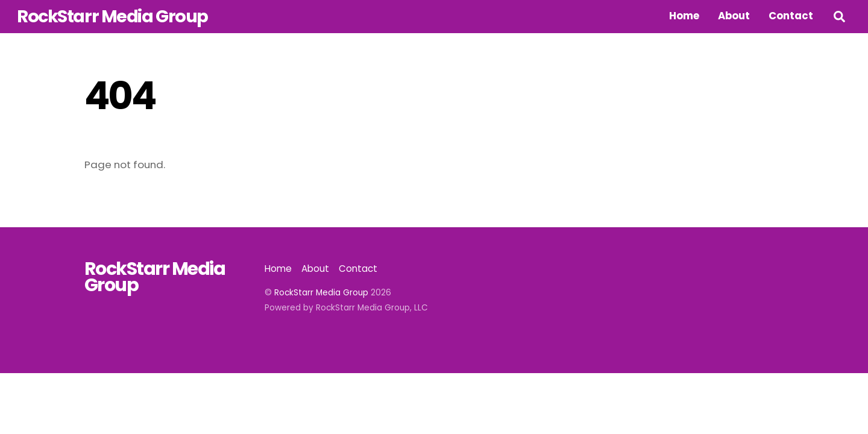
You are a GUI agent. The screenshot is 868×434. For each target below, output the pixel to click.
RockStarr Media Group (321, 293)
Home (684, 16)
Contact (791, 16)
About (734, 16)
